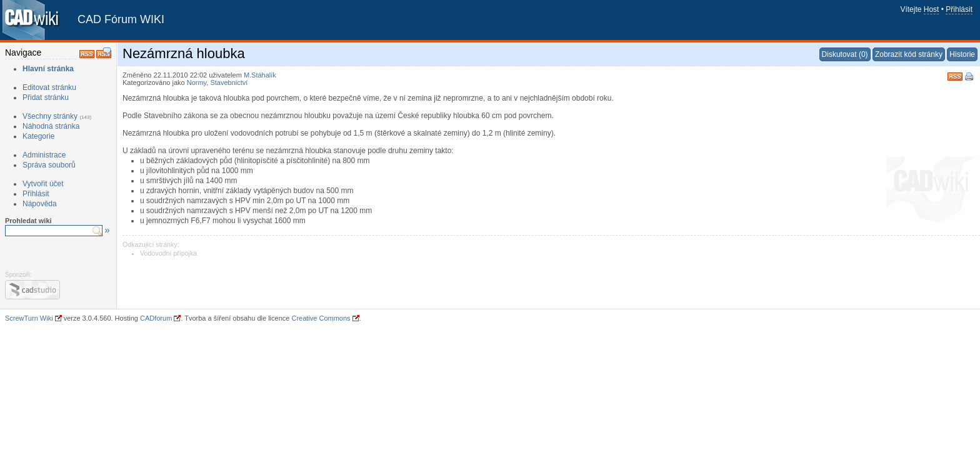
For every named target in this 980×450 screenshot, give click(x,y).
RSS (955, 75)
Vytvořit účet (43, 184)
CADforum (156, 318)
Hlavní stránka (48, 69)
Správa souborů (49, 165)
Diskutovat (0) (845, 54)
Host (932, 9)
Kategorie (38, 136)
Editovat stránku (49, 87)
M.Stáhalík (260, 75)
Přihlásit (959, 9)
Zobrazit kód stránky (909, 54)
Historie (962, 54)
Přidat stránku (46, 97)
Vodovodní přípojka (168, 253)
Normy (197, 82)
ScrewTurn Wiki (29, 318)
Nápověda (40, 204)
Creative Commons (321, 318)
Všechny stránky (50, 116)
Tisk (970, 77)
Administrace (44, 155)
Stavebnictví (229, 82)
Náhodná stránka (51, 126)
